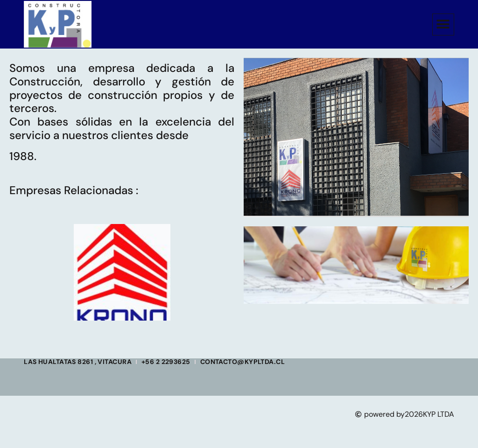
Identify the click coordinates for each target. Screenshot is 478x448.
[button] (443, 24)
